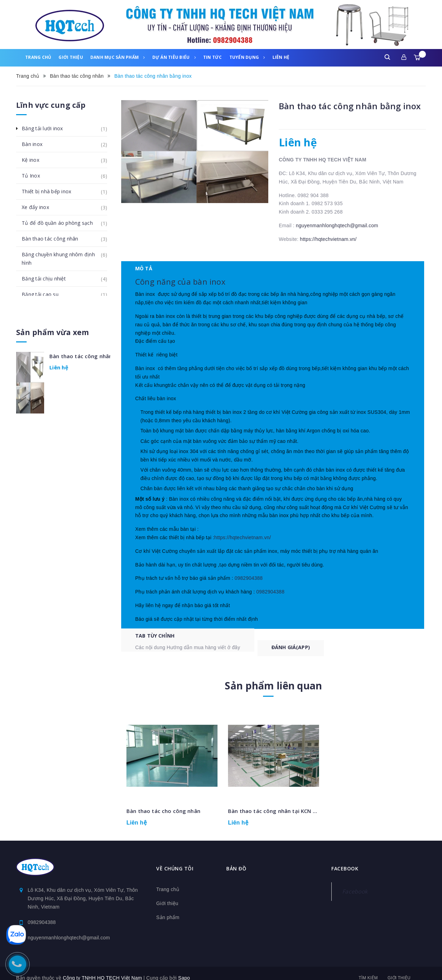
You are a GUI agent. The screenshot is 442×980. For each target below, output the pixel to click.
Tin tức (213, 57)
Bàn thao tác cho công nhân (163, 802)
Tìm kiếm (368, 969)
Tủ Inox (35, 176)
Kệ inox (34, 160)
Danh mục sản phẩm (118, 57)
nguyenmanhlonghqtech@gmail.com (337, 225)
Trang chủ (38, 57)
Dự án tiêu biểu (174, 57)
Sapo (184, 969)
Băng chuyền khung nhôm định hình (64, 256)
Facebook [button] (345, 859)
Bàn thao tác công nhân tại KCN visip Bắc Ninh (288, 802)
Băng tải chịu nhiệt (48, 279)
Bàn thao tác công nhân (54, 239)
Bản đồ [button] (236, 859)
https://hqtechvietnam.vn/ (328, 239)
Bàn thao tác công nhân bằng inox (80, 356)
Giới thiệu (71, 57)
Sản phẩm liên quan (274, 676)
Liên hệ (281, 57)
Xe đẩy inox (39, 207)
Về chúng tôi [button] (175, 859)
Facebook (355, 882)
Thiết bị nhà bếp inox (50, 192)
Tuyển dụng (247, 57)
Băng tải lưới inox (46, 128)
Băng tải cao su (44, 294)
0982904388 (246, 593)
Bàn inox (36, 144)
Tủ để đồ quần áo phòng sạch (61, 223)
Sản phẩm (168, 908)
